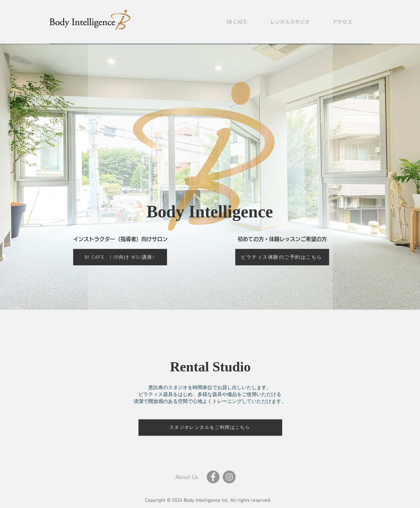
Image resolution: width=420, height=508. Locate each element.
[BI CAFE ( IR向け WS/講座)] (120, 257)
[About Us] (186, 477)
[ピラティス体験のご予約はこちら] (282, 257)
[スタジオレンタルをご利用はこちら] (210, 428)
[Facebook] (213, 477)
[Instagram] (229, 477)
